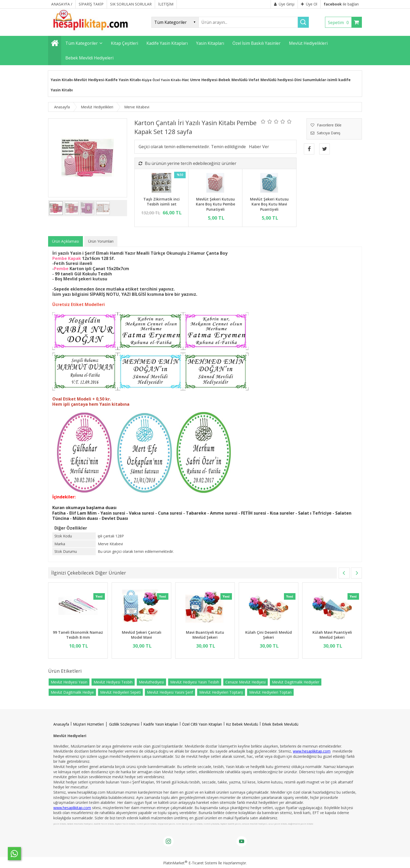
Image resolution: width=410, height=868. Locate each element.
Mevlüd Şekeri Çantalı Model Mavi (142, 635)
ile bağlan (341, 4)
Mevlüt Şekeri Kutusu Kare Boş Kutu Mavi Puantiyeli (269, 204)
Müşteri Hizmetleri (88, 724)
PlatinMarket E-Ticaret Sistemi (190, 863)
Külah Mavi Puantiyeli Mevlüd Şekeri (332, 635)
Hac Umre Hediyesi (200, 80)
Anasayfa (61, 724)
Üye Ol (309, 4)
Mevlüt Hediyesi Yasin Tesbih (195, 682)
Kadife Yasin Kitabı (123, 80)
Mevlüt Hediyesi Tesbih (113, 682)
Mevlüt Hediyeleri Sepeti (120, 692)
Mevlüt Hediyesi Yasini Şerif (170, 692)
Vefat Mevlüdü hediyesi (271, 80)
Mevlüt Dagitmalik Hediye (72, 692)
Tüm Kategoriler (82, 43)
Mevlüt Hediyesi (89, 80)
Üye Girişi (284, 4)
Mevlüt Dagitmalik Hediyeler (296, 682)
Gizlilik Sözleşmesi (124, 724)
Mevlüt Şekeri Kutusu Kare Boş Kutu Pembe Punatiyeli (215, 204)
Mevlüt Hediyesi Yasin (69, 682)
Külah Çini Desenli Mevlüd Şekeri (269, 635)
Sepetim (340, 23)
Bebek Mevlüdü (233, 80)
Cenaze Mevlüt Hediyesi (246, 682)
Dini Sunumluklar (310, 80)
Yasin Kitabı (62, 80)
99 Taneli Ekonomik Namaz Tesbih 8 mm (78, 635)
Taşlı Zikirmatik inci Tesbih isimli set (161, 202)
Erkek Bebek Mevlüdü (280, 724)
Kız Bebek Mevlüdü (242, 724)
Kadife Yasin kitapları (161, 724)
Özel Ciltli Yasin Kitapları (202, 724)
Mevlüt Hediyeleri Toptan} (221, 692)
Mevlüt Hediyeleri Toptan (270, 692)
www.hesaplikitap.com (312, 751)
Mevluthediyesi (151, 682)
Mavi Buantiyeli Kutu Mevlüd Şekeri (205, 635)
